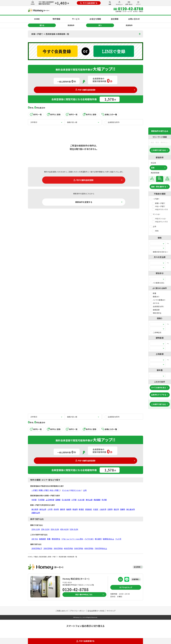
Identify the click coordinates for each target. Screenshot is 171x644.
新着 (153, 293)
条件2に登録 (89, 114)
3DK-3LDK (55, 529)
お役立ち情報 (95, 19)
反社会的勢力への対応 (96, 611)
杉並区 (96, 509)
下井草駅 (41, 500)
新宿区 (81, 509)
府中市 (56, 509)
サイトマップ (111, 611)
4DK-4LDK (64, 529)
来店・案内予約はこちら (84, 594)
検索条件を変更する (84, 202)
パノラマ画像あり (158, 300)
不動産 (36, 557)
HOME (33, 3)
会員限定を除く (157, 306)
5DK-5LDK (74, 529)
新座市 (75, 509)
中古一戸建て (159, 206)
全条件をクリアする (159, 395)
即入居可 (98, 539)
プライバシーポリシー (78, 611)
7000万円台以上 (101, 548)
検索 (110, 3)
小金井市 (103, 509)
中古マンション (159, 219)
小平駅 (74, 500)
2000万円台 (48, 548)
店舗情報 (135, 579)
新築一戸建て (159, 203)
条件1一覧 (36, 114)
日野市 (110, 509)
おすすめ (154, 303)
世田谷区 (89, 509)
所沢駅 (104, 500)
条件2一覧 (72, 114)
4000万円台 (68, 548)
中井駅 (34, 500)
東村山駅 (89, 500)
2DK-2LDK (45, 529)
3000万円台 (58, 548)
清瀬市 (123, 509)
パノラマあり (89, 539)
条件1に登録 (54, 114)
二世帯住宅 (156, 332)
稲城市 (69, 509)
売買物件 (129, 25)
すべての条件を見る (159, 388)
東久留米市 (131, 509)
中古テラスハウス (160, 209)
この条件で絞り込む (159, 150)
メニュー (138, 3)
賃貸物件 (71, 25)
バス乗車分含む (157, 283)
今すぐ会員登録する (89, 3)
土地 (153, 226)
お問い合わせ (129, 3)
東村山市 (43, 509)
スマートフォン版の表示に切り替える (85, 626)
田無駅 (58, 500)
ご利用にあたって (62, 611)
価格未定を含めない (159, 252)
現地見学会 (156, 313)
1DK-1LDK (36, 529)
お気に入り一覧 (109, 114)
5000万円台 (79, 548)
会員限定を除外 (112, 122)
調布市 (63, 509)
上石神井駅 (50, 500)
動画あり (154, 297)
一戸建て (155, 199)
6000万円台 (89, 548)
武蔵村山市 (36, 513)
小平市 (50, 509)
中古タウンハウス (160, 222)
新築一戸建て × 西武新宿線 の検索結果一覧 (50, 34)
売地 (155, 231)
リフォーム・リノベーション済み (72, 539)
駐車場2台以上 (108, 539)
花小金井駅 (66, 500)
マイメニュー (119, 3)
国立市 (116, 509)
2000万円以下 (37, 548)
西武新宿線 (43, 557)
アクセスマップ (126, 587)
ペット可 (118, 539)
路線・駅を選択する (159, 187)
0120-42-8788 (76, 589)
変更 (153, 168)
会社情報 (115, 19)
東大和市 (35, 509)
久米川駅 (81, 500)
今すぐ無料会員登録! (86, 90)
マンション (155, 214)
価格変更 (155, 310)
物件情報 (56, 19)
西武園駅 (97, 500)
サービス (76, 19)
